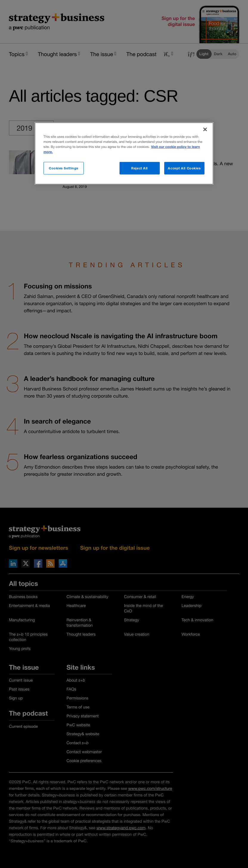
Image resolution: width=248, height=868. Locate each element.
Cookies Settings (64, 168)
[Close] (205, 129)
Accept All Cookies (184, 168)
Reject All (139, 168)
